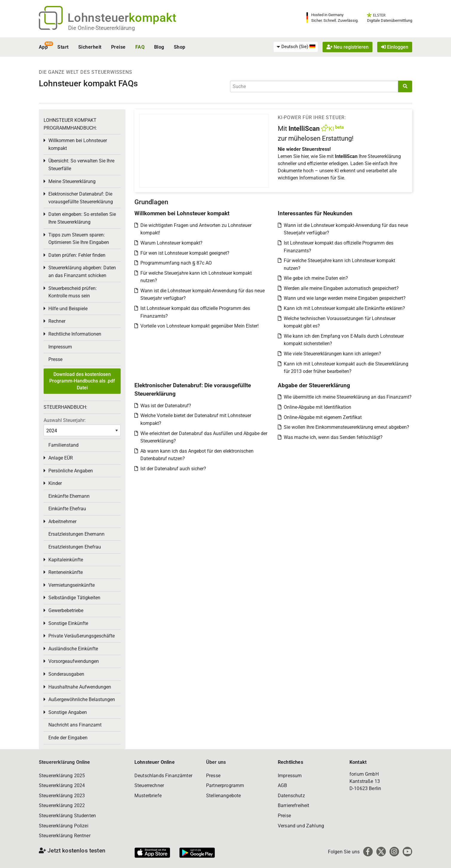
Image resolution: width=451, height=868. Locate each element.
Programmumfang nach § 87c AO (176, 263)
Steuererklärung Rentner (65, 836)
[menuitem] (296, 47)
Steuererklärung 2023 (62, 796)
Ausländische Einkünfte (73, 649)
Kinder (55, 483)
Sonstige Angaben (68, 712)
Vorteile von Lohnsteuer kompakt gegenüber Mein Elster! (200, 326)
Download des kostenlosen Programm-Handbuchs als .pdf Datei (82, 381)
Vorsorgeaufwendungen (74, 661)
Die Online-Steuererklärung (102, 28)
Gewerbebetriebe (66, 610)
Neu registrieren (348, 47)
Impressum (60, 347)
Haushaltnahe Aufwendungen (80, 687)
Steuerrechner (149, 785)
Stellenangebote (223, 796)
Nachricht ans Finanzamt (75, 725)
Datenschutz (291, 796)
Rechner (57, 321)
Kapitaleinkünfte (66, 560)
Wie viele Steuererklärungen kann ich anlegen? (332, 354)
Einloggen (395, 47)
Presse (55, 359)
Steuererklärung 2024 (62, 785)
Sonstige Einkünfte (68, 623)
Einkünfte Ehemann (69, 496)
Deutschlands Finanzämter (163, 776)
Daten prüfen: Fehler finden (77, 255)
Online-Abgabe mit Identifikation (317, 407)
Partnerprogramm (225, 785)
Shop (180, 47)
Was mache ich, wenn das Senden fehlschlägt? (333, 437)
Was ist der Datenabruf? (166, 406)
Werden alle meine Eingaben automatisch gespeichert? (341, 288)
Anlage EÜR (61, 458)
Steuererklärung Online (65, 762)
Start (63, 47)
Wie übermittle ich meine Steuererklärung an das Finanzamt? (348, 397)
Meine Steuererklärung (72, 181)
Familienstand (63, 445)
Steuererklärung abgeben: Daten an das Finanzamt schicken (82, 272)
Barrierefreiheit (294, 805)
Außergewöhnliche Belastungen (82, 699)
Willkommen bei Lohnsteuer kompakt (78, 144)
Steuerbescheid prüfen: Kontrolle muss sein (73, 292)
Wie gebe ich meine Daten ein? (316, 278)
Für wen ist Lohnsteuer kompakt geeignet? (185, 253)
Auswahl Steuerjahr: (65, 420)
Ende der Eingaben (68, 738)
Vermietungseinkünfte (72, 585)
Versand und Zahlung (301, 826)
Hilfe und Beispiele (68, 309)
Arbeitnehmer (62, 521)
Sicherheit (90, 47)
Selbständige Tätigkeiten (74, 598)
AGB (282, 785)
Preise (118, 47)
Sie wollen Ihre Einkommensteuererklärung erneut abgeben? (346, 427)
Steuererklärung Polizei (64, 826)
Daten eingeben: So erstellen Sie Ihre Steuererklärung (82, 218)
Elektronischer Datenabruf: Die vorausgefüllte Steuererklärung (81, 198)
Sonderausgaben (66, 674)
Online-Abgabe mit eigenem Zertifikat (323, 417)
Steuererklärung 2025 (62, 776)
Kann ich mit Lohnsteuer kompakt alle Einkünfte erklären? (344, 308)
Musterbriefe (148, 796)
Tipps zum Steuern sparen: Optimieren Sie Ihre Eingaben (79, 239)
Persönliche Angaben (71, 471)
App (43, 47)
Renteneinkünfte (66, 572)
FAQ (140, 47)
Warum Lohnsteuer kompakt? (171, 243)
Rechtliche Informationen (75, 334)
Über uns (216, 762)
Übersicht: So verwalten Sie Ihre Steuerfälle (81, 165)
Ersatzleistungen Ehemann (76, 534)
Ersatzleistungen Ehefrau (75, 547)
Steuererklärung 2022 (62, 805)
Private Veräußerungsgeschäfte (82, 636)
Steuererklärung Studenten (67, 816)
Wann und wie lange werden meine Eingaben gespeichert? (345, 298)
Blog (159, 47)
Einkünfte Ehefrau (67, 509)
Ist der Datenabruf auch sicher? (173, 469)
